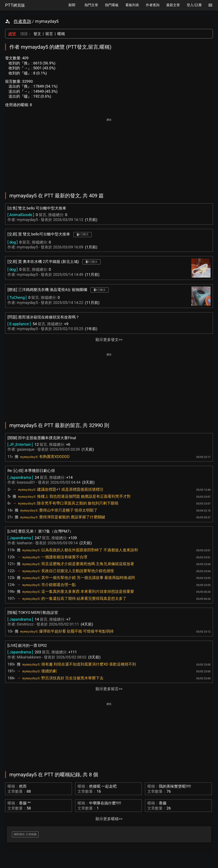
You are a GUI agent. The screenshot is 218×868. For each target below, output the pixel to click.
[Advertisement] (109, 152)
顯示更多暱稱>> (109, 819)
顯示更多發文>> (109, 340)
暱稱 (61, 34)
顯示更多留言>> (109, 689)
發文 (37, 34)
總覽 (12, 34)
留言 (49, 34)
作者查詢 (22, 21)
